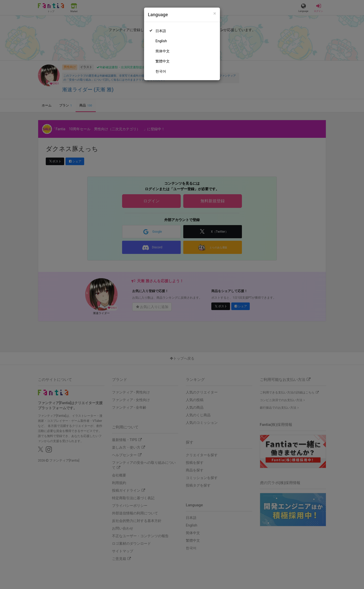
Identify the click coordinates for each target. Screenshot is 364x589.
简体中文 (163, 51)
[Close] (215, 14)
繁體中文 (163, 61)
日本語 (161, 31)
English (161, 41)
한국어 (161, 71)
